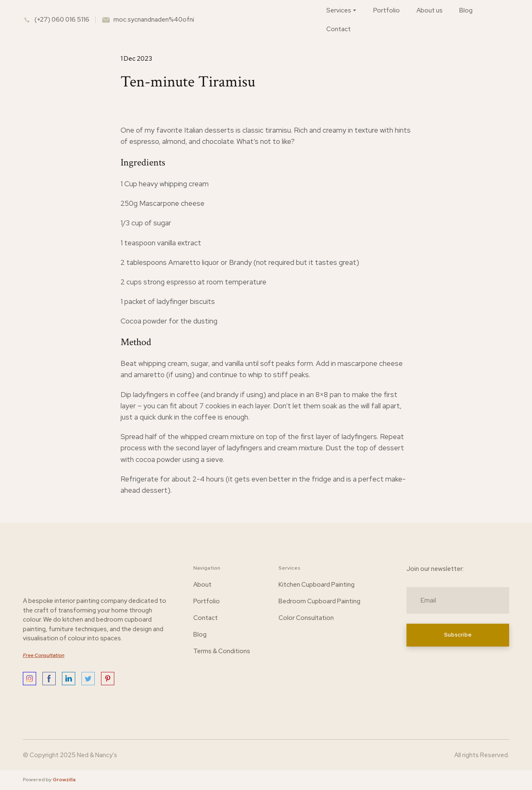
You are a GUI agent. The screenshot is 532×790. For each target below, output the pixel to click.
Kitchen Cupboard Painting (316, 585)
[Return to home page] (268, 20)
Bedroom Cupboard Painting (319, 601)
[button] (30, 679)
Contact (339, 29)
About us (430, 10)
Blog (466, 10)
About (202, 585)
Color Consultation (306, 618)
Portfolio (387, 10)
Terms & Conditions (222, 651)
